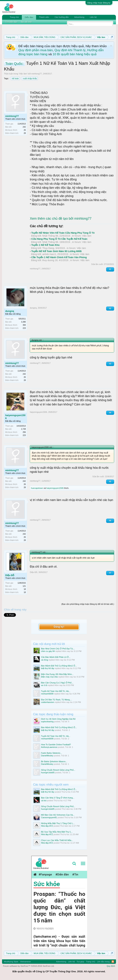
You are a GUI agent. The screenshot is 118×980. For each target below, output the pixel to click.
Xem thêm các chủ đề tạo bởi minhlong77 (61, 219)
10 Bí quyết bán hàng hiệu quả (74, 54)
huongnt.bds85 (48, 773)
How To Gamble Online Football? (56, 745)
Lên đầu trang (103, 962)
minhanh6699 (47, 694)
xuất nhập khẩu (29, 78)
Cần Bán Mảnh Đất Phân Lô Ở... (56, 657)
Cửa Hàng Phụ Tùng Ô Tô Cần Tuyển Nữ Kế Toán (59, 239)
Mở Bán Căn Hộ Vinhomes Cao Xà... (58, 815)
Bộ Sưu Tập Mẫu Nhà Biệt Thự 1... (57, 832)
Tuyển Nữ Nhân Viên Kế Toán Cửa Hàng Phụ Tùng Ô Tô (63, 233)
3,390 (23, 322)
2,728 (23, 429)
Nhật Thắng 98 (50, 236)
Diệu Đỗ (10, 575)
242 (24, 127)
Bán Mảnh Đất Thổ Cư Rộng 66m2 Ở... (59, 666)
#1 (110, 269)
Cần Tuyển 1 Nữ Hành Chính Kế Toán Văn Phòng (59, 257)
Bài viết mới (26, 22)
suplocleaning (47, 722)
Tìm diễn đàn (11, 22)
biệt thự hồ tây (48, 668)
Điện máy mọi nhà (49, 677)
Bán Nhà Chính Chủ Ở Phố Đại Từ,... (58, 649)
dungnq (10, 311)
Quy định (111, 966)
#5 (110, 482)
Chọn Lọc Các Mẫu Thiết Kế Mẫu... (57, 840)
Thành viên (44, 17)
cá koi (44, 800)
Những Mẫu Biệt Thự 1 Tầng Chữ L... (58, 823)
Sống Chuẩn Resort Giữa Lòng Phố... (58, 770)
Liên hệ (93, 17)
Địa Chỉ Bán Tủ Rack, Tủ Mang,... (57, 700)
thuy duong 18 (50, 260)
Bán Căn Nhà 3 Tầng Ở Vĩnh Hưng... (58, 798)
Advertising (79, 17)
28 (25, 133)
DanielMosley (47, 756)
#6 (110, 521)
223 (24, 328)
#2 (110, 308)
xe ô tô (44, 685)
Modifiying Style (11, 962)
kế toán (15, 78)
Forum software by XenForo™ (29, 966)
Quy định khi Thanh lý (70, 50)
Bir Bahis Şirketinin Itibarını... (54, 761)
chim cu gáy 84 (48, 651)
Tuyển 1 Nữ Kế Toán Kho (45, 245)
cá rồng (45, 660)
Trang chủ (14, 17)
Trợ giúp (80, 962)
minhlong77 (37, 74)
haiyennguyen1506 (15, 417)
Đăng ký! (59, 627)
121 (24, 586)
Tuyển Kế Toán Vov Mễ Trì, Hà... (56, 691)
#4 (110, 413)
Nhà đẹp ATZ (47, 826)
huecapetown (37, 488)
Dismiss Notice (111, 46)
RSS (113, 962)
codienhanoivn (48, 702)
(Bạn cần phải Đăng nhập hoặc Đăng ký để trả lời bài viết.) (88, 604)
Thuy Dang (48, 248)
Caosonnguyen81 (49, 817)
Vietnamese (25, 962)
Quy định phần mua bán (35, 50)
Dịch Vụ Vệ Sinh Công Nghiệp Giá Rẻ (58, 719)
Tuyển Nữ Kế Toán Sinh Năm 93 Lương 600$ (56, 251)
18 (25, 592)
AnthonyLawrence (49, 747)
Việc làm (23, 74)
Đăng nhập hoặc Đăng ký (99, 3)
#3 (110, 364)
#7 (110, 573)
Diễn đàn (29, 17)
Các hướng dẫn (62, 17)
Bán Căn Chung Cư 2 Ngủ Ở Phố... (57, 683)
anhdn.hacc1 (49, 254)
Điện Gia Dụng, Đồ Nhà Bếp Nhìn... (57, 674)
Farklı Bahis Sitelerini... (51, 753)
